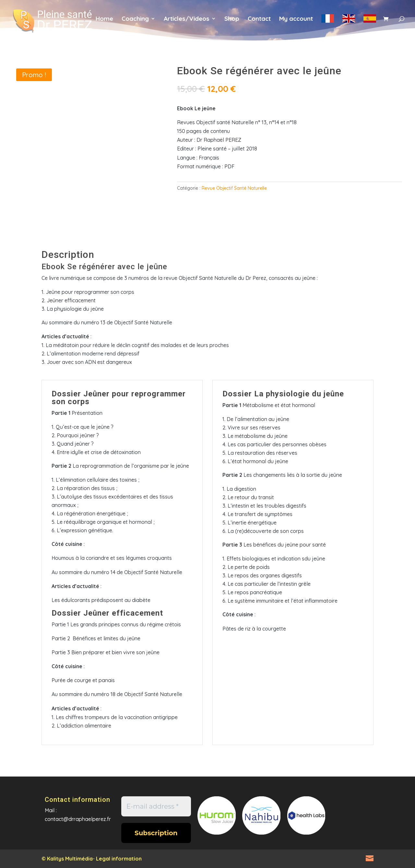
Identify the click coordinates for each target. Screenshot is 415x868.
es (370, 22)
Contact (259, 19)
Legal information (119, 859)
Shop (232, 19)
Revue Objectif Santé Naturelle (234, 188)
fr (328, 22)
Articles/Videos (187, 19)
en (349, 22)
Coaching (135, 19)
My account (296, 19)
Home (104, 19)
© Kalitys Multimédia (67, 859)
